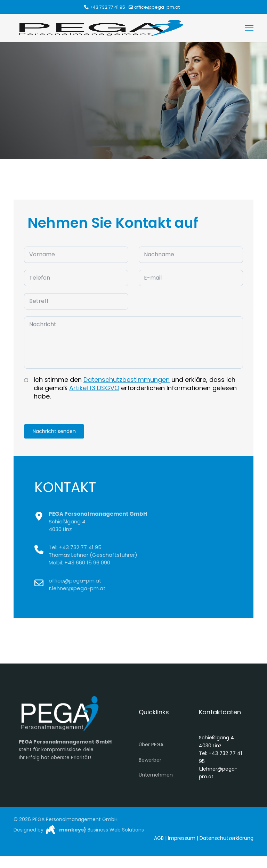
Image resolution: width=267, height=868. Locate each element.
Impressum (182, 839)
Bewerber (150, 761)
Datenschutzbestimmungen (127, 381)
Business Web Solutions (115, 831)
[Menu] (249, 28)
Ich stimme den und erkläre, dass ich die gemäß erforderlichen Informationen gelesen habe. (135, 389)
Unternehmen (156, 776)
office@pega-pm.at (157, 7)
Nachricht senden (55, 433)
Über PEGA (151, 746)
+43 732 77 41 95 (107, 7)
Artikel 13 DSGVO (94, 389)
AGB (159, 839)
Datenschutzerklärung (226, 839)
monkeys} (73, 831)
